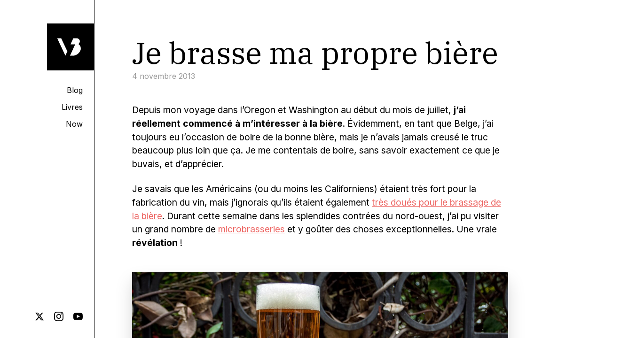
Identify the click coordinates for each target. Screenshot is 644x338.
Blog (75, 90)
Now (74, 124)
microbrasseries (251, 229)
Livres (72, 107)
